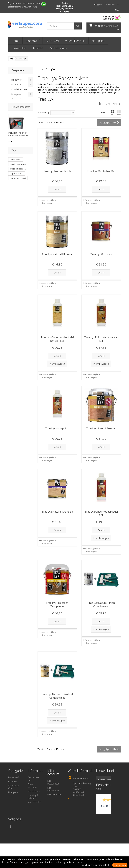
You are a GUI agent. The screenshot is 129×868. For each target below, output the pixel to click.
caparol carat (17, 216)
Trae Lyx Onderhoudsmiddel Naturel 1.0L (57, 339)
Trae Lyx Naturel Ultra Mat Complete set (57, 696)
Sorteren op (43, 112)
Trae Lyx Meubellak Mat (101, 171)
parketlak (15, 226)
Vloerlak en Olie (75, 41)
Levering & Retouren (33, 797)
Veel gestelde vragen (35, 803)
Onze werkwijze (33, 786)
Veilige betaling (35, 809)
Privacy (31, 824)
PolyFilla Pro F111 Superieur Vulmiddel (19, 152)
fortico (26, 226)
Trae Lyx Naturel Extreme (101, 428)
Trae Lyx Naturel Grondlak (57, 512)
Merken (38, 48)
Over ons (32, 813)
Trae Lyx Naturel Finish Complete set (101, 605)
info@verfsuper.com (79, 815)
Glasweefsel (19, 48)
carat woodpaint (18, 207)
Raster (113, 113)
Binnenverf (33, 41)
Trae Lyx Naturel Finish (57, 171)
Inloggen (98, 4)
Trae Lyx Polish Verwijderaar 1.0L (101, 339)
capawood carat (18, 221)
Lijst (119, 113)
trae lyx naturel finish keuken (18, 241)
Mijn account (53, 772)
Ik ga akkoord (120, 865)
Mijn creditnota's (53, 789)
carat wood (16, 202)
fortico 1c (15, 231)
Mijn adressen (54, 795)
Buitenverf (52, 41)
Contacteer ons (112, 4)
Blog (117, 10)
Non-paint (98, 41)
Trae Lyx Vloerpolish (57, 428)
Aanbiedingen (58, 48)
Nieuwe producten (21, 124)
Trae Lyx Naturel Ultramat (57, 254)
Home (15, 41)
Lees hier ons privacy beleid (95, 865)
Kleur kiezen (34, 791)
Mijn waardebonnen (55, 804)
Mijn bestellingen (53, 782)
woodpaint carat (18, 212)
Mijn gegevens (54, 799)
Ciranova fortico (18, 235)
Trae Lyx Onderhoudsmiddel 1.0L (101, 513)
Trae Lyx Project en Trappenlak (57, 605)
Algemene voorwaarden (34, 818)
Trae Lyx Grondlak (101, 254)
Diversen (16, 109)
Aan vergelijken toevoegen (48, 201)
